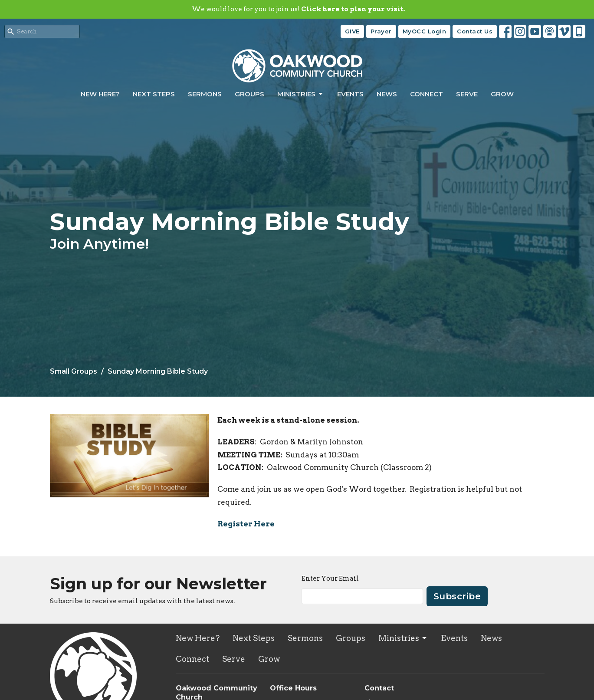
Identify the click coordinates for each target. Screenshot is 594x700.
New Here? (100, 94)
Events (350, 94)
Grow (502, 94)
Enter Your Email (330, 578)
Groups (249, 94)
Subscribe (457, 596)
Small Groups (74, 371)
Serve (467, 94)
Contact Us (475, 31)
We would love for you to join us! (298, 9)
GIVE (352, 31)
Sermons (205, 94)
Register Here (246, 524)
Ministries (301, 94)
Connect (427, 94)
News (387, 94)
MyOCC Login (425, 31)
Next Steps (154, 94)
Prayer (381, 31)
